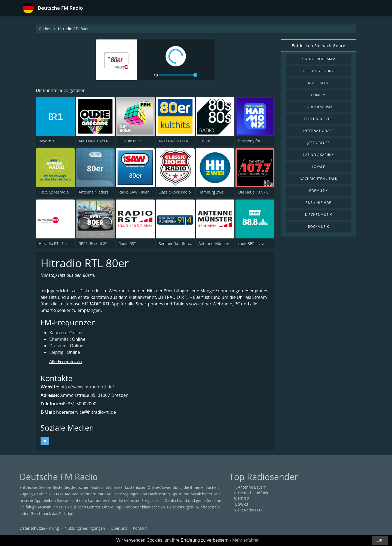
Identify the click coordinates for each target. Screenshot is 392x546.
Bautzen (58, 333)
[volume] (178, 75)
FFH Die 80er (130, 141)
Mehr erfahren (246, 540)
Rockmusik (318, 227)
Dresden (58, 346)
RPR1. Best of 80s (94, 243)
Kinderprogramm (318, 59)
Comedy (318, 95)
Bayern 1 (47, 141)
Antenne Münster (214, 243)
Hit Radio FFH (250, 510)
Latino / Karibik (318, 155)
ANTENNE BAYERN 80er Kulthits (186, 141)
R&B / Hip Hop (319, 203)
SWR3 (243, 504)
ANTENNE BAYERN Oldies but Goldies (112, 141)
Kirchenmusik (319, 215)
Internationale (318, 131)
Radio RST (127, 243)
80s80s (205, 141)
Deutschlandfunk (253, 493)
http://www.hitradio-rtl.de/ (87, 387)
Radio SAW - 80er (134, 192)
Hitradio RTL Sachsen (57, 243)
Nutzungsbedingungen (85, 528)
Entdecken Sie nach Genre (319, 45)
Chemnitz (59, 339)
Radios (45, 29)
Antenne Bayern (252, 487)
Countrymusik (318, 107)
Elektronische (319, 119)
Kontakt (140, 528)
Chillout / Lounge (319, 71)
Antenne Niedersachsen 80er (104, 192)
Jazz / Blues (319, 143)
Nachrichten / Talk (318, 179)
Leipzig (56, 352)
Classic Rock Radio (175, 192)
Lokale (318, 167)
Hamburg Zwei (211, 192)
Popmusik (318, 191)
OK (380, 540)
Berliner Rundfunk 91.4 (179, 243)
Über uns (119, 528)
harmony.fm (249, 141)
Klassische (319, 83)
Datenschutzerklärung (39, 528)
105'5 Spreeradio (54, 192)
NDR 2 (244, 499)
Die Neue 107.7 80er (256, 192)
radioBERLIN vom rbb (257, 243)
